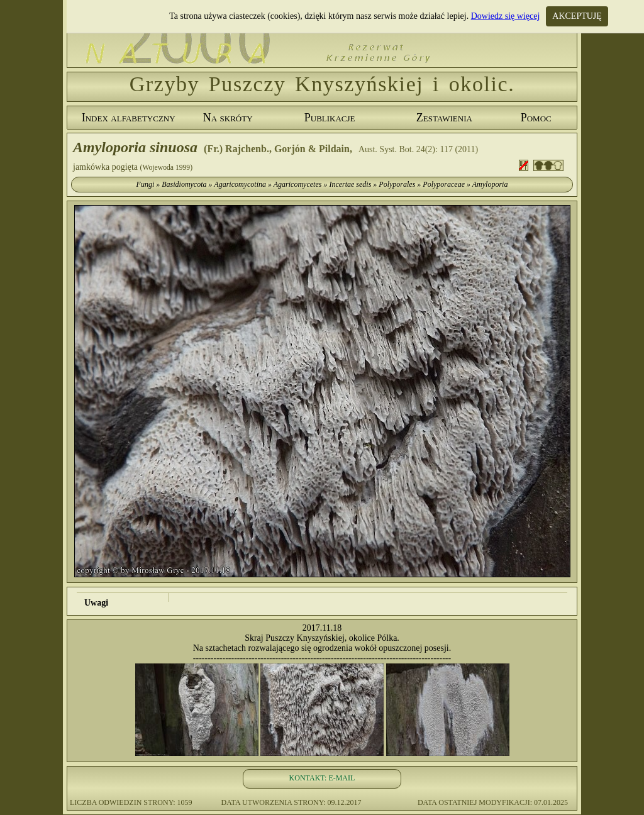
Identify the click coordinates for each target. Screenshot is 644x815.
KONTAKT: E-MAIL (322, 778)
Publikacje (330, 118)
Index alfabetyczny (129, 118)
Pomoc (536, 118)
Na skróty (228, 118)
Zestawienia (444, 118)
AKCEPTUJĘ (577, 16)
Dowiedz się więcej (506, 16)
